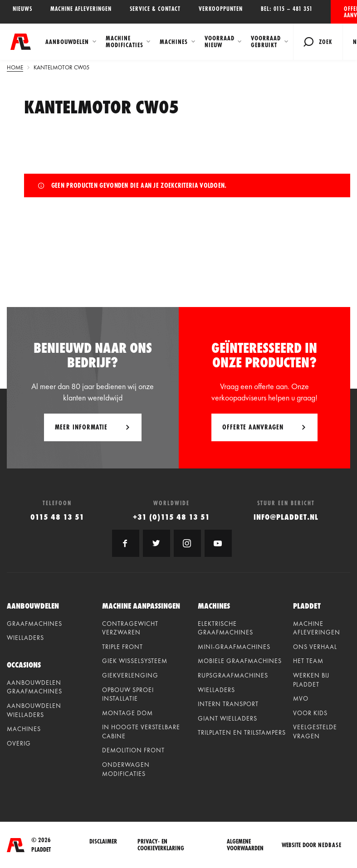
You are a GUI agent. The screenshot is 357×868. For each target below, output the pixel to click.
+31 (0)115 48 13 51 (171, 517)
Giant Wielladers (227, 718)
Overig (19, 743)
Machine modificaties (125, 41)
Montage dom (127, 713)
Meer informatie (81, 427)
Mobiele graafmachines (240, 661)
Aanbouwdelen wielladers (34, 710)
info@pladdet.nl (286, 517)
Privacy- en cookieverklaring (161, 845)
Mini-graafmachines (234, 647)
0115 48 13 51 (57, 517)
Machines (174, 42)
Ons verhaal (315, 647)
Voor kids (310, 713)
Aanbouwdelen (67, 42)
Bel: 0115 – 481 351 (287, 9)
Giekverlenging (130, 675)
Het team (308, 661)
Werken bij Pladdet (311, 680)
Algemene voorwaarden (245, 845)
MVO (301, 698)
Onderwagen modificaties (126, 769)
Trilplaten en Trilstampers (242, 732)
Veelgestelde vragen (315, 731)
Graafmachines (34, 624)
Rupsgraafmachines (233, 675)
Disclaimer (103, 842)
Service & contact (155, 9)
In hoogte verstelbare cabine (141, 731)
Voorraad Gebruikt (266, 41)
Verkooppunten (221, 9)
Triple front (122, 647)
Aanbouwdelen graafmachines (34, 687)
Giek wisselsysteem (135, 661)
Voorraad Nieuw (220, 41)
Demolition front (133, 750)
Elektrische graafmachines (225, 628)
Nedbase (330, 845)
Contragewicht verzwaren (130, 628)
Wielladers (25, 638)
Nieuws (22, 9)
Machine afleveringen (81, 9)
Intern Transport (228, 704)
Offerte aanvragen (350, 12)
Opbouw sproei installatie (128, 694)
